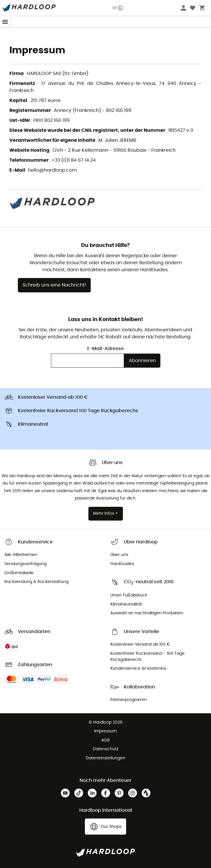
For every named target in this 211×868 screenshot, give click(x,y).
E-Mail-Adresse (105, 349)
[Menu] (5, 22)
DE (118, 8)
